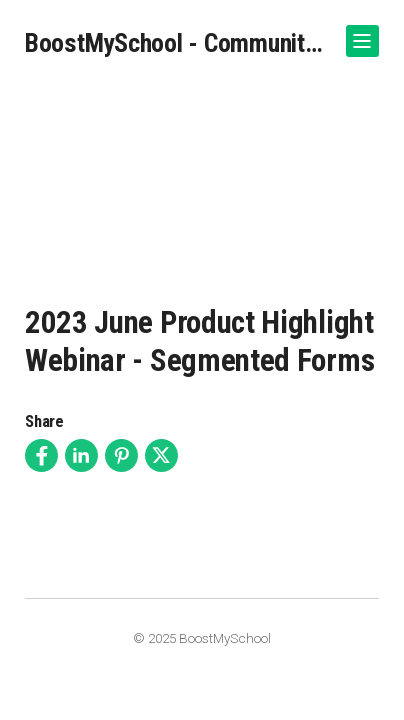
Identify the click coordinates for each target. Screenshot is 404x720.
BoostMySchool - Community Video (177, 43)
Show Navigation (359, 33)
